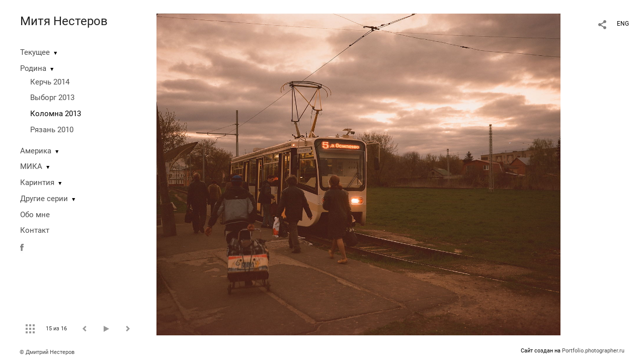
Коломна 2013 (56, 114)
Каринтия (37, 183)
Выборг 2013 (52, 98)
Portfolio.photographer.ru (593, 351)
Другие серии (44, 199)
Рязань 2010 (52, 130)
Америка (36, 151)
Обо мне (35, 215)
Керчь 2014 (50, 82)
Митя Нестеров (64, 21)
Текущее (35, 52)
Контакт (35, 230)
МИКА (31, 166)
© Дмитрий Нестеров (48, 352)
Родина (33, 68)
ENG (623, 24)
